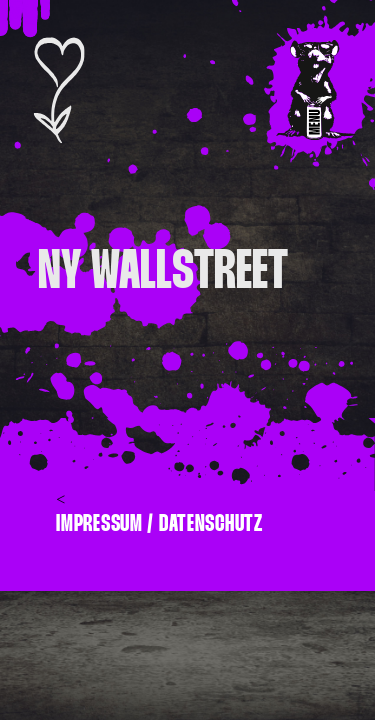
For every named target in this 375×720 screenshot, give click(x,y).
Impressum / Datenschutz (159, 523)
